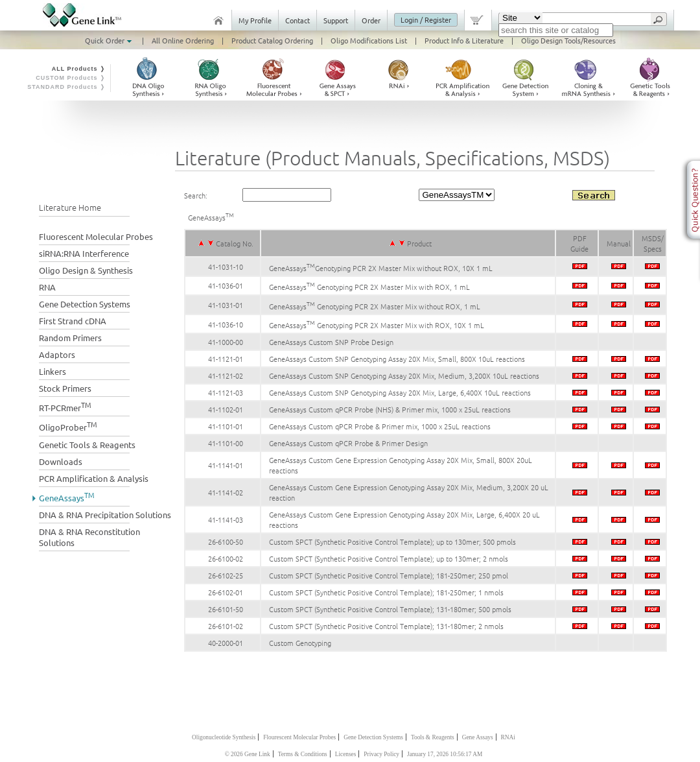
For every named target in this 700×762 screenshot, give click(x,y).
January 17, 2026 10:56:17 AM (445, 754)
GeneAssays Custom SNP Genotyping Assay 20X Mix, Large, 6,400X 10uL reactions (400, 392)
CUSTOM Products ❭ (71, 78)
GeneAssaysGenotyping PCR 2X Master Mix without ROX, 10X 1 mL (381, 268)
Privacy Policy (381, 754)
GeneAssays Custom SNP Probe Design (331, 342)
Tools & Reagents (433, 737)
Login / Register (426, 19)
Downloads (61, 461)
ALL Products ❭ (79, 69)
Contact (297, 20)
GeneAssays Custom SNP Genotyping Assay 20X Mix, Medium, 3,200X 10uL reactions (404, 375)
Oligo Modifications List (369, 40)
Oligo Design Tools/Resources (568, 40)
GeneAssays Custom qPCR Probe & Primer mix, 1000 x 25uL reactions (380, 426)
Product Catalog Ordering (272, 40)
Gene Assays (478, 737)
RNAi (508, 737)
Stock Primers (65, 388)
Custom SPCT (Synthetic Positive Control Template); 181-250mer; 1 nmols (386, 592)
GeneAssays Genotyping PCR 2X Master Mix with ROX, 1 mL (369, 287)
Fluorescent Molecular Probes (96, 236)
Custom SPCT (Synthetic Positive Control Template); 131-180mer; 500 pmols (390, 609)
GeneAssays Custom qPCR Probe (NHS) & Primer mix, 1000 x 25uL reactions (390, 409)
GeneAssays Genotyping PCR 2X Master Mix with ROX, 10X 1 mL (377, 325)
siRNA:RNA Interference (84, 253)
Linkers (52, 371)
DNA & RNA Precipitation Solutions (105, 515)
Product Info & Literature (464, 40)
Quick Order (110, 40)
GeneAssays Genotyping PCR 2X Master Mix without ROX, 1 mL (375, 306)
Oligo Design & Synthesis (86, 270)
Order (371, 20)
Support (336, 20)
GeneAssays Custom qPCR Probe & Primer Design (348, 443)
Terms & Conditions (303, 754)
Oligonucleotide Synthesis (224, 737)
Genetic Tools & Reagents (87, 445)
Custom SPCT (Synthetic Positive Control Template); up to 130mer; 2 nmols (389, 558)
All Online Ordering (183, 40)
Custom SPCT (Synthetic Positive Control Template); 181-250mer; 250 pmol (389, 575)
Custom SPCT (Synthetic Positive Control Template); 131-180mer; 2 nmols (386, 626)
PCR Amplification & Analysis (94, 478)
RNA (47, 287)
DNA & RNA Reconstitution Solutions (89, 537)
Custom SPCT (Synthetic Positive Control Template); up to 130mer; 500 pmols (392, 542)
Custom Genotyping (300, 643)
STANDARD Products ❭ (66, 87)
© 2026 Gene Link (248, 754)
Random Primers (70, 338)
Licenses (346, 754)
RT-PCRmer (65, 406)
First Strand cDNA (73, 321)
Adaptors (57, 354)
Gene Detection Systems (85, 304)
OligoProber (68, 426)
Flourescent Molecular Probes (299, 737)
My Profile (255, 20)
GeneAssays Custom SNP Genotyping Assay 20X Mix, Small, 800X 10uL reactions (397, 359)
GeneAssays (67, 496)
